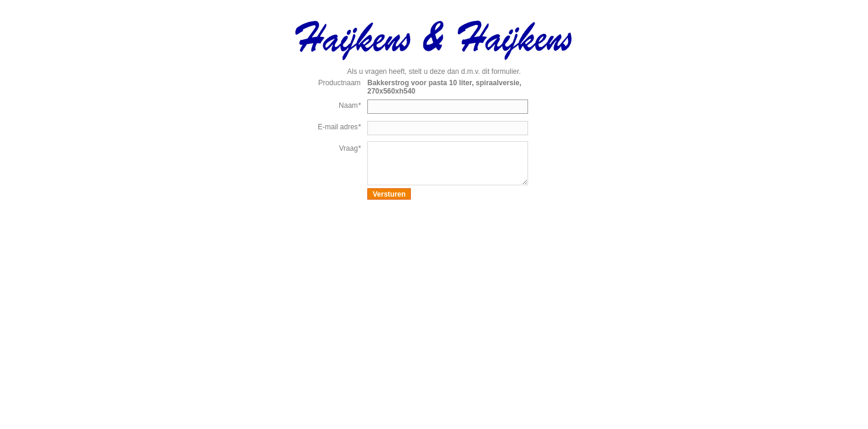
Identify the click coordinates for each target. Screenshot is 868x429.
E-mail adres (339, 127)
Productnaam (339, 83)
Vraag (350, 148)
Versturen (389, 194)
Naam (350, 105)
